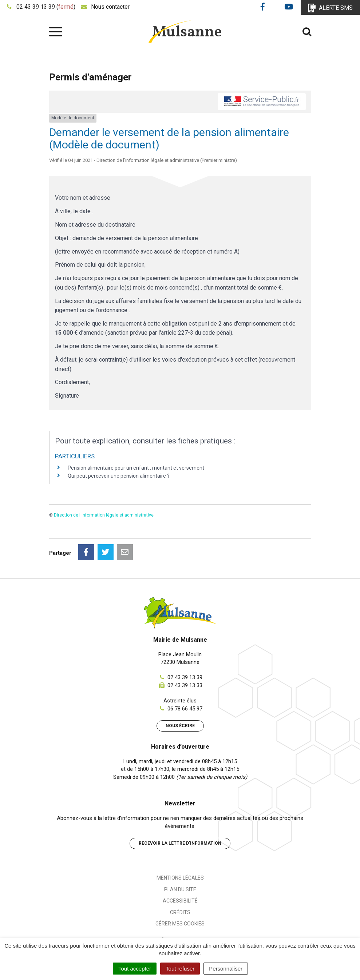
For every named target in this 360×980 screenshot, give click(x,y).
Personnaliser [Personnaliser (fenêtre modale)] (226, 969)
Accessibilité (180, 901)
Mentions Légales (180, 878)
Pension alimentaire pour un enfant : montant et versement (136, 468)
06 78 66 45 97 (185, 709)
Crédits (180, 912)
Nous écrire (180, 726)
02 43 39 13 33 (185, 685)
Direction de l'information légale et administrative (104, 515)
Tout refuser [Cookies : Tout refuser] (180, 969)
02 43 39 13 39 (185, 677)
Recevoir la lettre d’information (180, 843)
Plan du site (180, 889)
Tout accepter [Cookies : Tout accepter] (135, 969)
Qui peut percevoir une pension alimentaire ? (119, 476)
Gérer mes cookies (180, 924)
